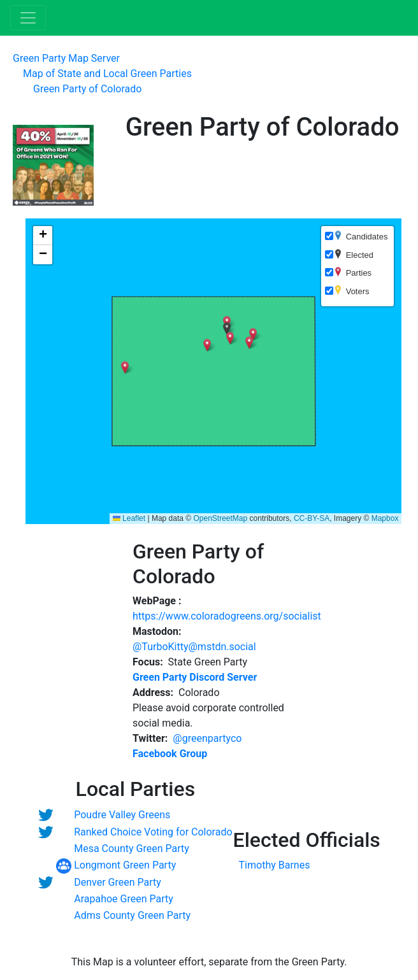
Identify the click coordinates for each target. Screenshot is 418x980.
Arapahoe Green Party (124, 899)
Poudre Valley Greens (122, 815)
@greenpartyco (207, 738)
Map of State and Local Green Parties (107, 74)
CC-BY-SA (312, 518)
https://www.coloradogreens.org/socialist (227, 616)
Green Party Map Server (66, 58)
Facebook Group (170, 754)
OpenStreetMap (220, 518)
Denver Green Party (118, 882)
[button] (253, 334)
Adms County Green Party (132, 915)
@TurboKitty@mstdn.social (194, 647)
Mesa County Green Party (132, 849)
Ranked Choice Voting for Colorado (153, 832)
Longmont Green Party (125, 865)
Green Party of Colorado (87, 89)
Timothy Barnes (275, 865)
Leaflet (129, 518)
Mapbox (385, 518)
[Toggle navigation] (28, 18)
